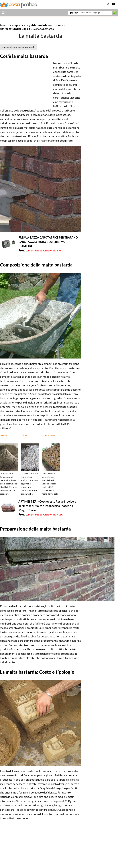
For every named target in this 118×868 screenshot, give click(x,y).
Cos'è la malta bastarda (24, 56)
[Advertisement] (36, 21)
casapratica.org (20, 25)
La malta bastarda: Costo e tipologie (37, 672)
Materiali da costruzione (48, 25)
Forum (74, 13)
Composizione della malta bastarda (36, 265)
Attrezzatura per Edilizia (15, 29)
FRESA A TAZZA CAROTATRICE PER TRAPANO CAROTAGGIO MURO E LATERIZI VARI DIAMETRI (48, 242)
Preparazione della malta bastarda (35, 529)
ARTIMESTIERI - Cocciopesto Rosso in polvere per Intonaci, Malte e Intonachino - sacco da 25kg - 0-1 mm (47, 506)
